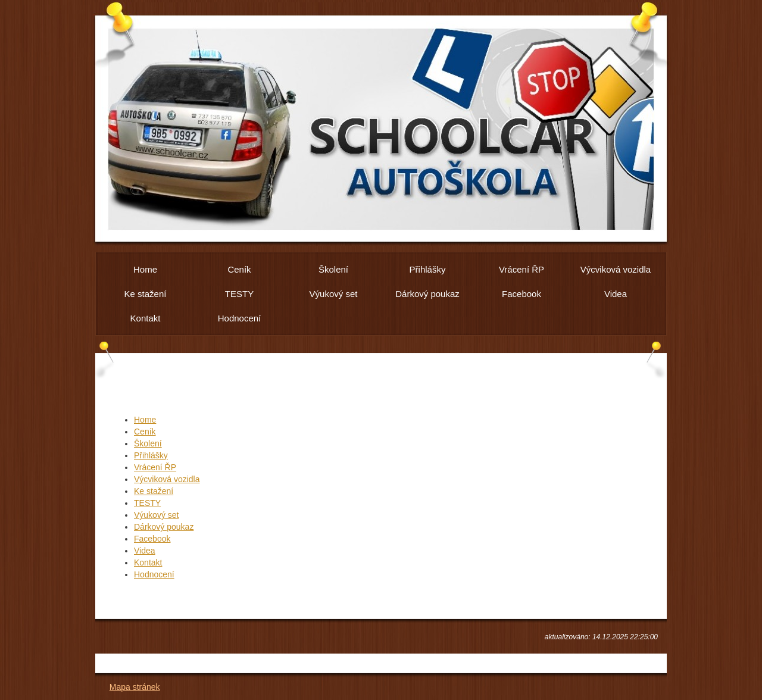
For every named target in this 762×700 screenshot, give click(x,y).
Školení (148, 443)
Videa (145, 551)
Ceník (145, 432)
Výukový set (156, 515)
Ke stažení (154, 491)
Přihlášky (151, 455)
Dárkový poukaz (164, 527)
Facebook (152, 539)
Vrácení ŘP (155, 467)
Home (145, 420)
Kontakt (148, 562)
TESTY (147, 503)
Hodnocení (154, 574)
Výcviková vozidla (167, 479)
